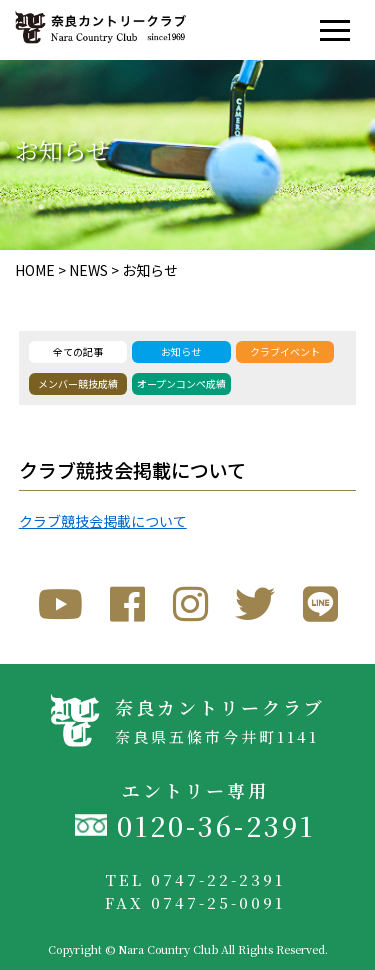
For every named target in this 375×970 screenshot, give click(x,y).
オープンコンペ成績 (181, 383)
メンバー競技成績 (78, 383)
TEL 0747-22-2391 (195, 879)
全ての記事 (78, 351)
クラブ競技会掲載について (103, 521)
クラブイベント (285, 351)
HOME (35, 270)
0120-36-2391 (216, 825)
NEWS (88, 270)
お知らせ (150, 270)
